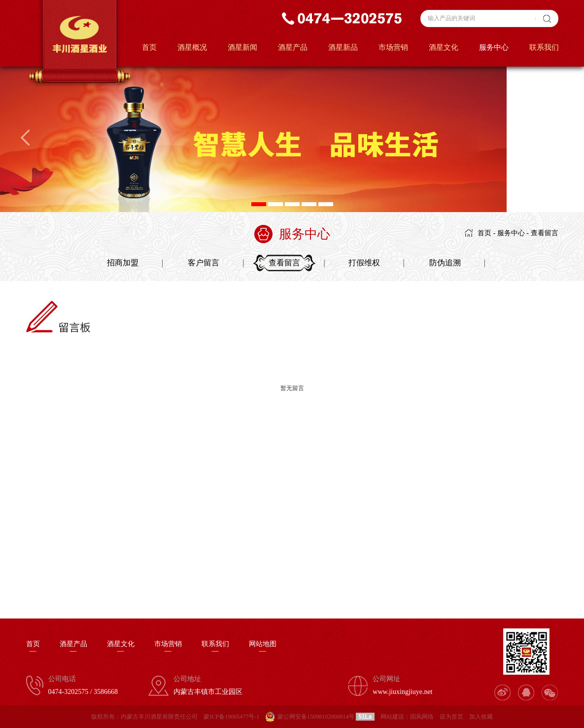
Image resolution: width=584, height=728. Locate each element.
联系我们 (544, 47)
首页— (33, 648)
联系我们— (215, 648)
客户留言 (204, 263)
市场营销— (168, 648)
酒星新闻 (242, 47)
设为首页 (451, 717)
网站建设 (392, 717)
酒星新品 (343, 47)
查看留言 (545, 233)
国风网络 (422, 717)
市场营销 (393, 47)
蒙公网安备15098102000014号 (316, 717)
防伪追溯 (445, 263)
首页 (149, 47)
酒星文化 (444, 47)
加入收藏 (481, 717)
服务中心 (494, 47)
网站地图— (263, 648)
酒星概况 (192, 47)
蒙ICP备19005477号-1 (231, 717)
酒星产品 (293, 47)
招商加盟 (123, 263)
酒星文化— (121, 648)
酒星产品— (73, 648)
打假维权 (364, 263)
